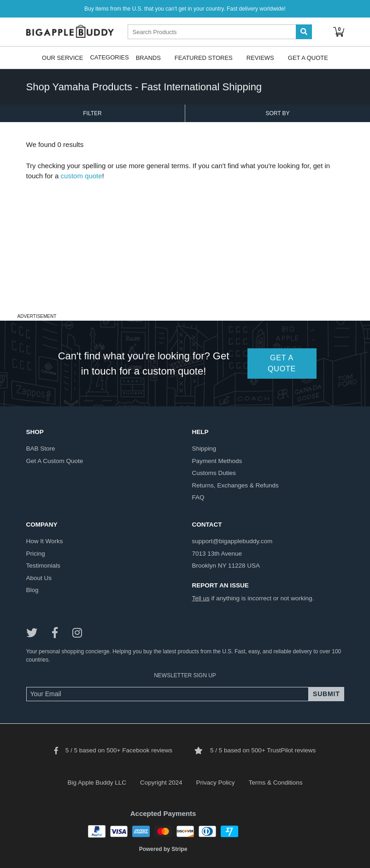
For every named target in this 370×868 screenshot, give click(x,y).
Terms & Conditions (276, 783)
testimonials (43, 566)
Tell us (201, 598)
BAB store (41, 449)
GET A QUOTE (282, 363)
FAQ (198, 497)
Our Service (62, 57)
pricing (36, 554)
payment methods (217, 461)
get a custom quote (55, 461)
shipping (204, 449)
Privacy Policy (216, 783)
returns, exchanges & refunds (235, 485)
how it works (45, 541)
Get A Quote (308, 57)
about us (39, 578)
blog (32, 590)
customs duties (214, 473)
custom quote (82, 176)
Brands (148, 57)
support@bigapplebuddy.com (232, 541)
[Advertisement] (185, 246)
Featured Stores (204, 57)
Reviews (260, 57)
